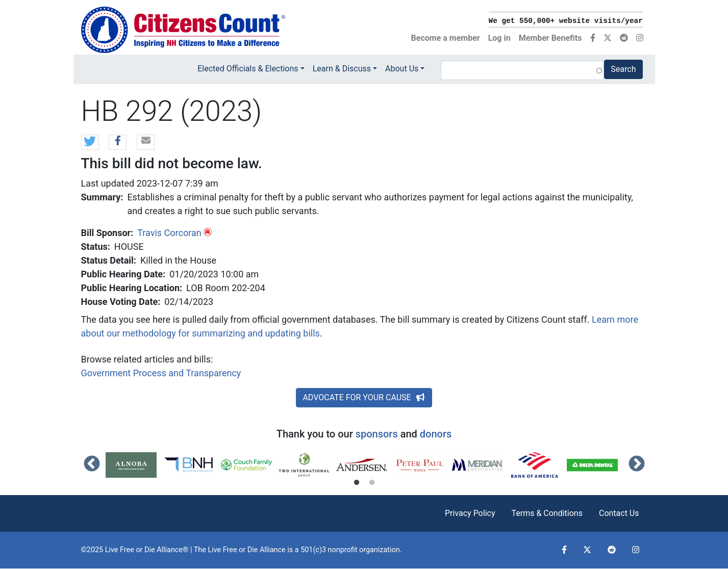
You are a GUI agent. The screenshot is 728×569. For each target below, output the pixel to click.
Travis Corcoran (169, 233)
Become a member (446, 38)
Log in (499, 38)
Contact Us (619, 513)
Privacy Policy (470, 513)
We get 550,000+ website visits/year (566, 21)
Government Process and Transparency (161, 373)
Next (637, 464)
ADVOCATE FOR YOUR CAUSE (364, 397)
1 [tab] (357, 483)
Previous (92, 464)
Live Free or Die (233, 550)
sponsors (377, 434)
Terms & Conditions (547, 513)
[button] (90, 143)
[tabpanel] (134, 465)
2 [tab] (372, 483)
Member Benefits (550, 38)
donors (436, 434)
